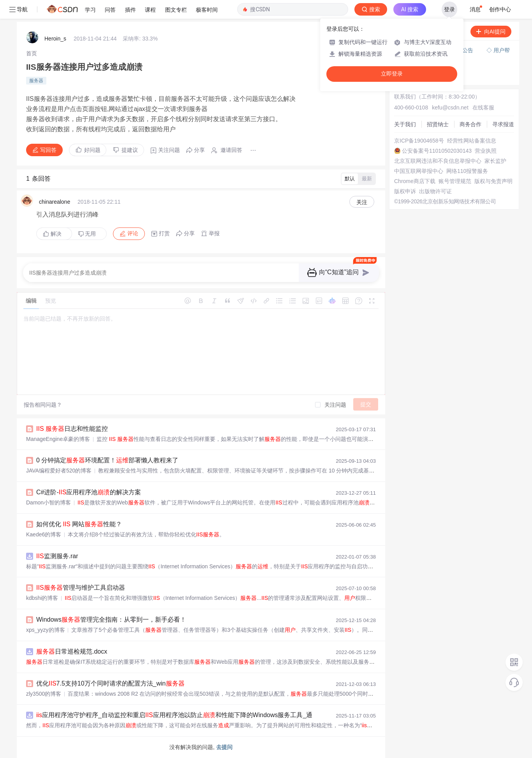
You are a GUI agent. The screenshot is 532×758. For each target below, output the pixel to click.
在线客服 (483, 108)
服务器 (36, 81)
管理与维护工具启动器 (81, 588)
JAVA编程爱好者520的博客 (59, 471)
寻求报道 (503, 124)
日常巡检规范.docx (72, 651)
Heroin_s (55, 39)
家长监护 (495, 161)
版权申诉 (405, 191)
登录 (449, 9)
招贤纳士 (438, 124)
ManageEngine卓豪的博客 (58, 439)
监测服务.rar (57, 556)
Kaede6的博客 (44, 534)
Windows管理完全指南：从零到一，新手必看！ (111, 620)
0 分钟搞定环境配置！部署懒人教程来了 (107, 460)
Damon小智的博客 (48, 502)
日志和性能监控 (72, 429)
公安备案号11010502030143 (437, 151)
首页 (32, 53)
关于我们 (405, 124)
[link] (32, 53)
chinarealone (55, 202)
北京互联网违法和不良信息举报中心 (438, 161)
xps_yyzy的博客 (46, 630)
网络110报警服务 (467, 171)
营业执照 (486, 151)
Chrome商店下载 (415, 181)
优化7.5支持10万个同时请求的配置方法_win (110, 683)
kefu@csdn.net (450, 108)
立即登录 (392, 74)
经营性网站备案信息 (472, 141)
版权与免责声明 (493, 181)
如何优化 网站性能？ (79, 524)
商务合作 (470, 124)
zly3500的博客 (44, 694)
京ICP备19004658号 (419, 141)
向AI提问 (491, 32)
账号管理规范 (455, 181)
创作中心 (500, 9)
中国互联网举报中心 (419, 171)
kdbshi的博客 (42, 598)
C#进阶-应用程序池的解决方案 (89, 492)
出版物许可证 (435, 191)
